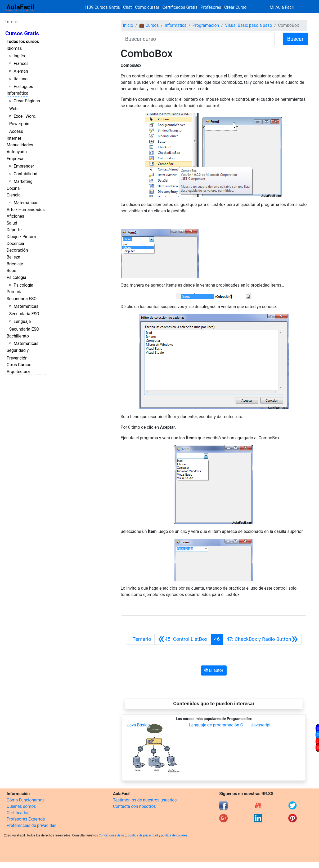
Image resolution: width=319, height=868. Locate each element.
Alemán (21, 71)
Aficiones (15, 216)
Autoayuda (17, 152)
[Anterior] (183, 639)
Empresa (15, 159)
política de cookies (174, 835)
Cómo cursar (147, 7)
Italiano (21, 79)
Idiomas (14, 48)
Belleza (13, 257)
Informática (17, 93)
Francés (21, 63)
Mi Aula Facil (282, 7)
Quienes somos (21, 806)
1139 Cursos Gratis (102, 7)
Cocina (13, 188)
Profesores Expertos (26, 819)
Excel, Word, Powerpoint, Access (23, 124)
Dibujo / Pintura (21, 237)
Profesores (211, 7)
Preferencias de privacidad (32, 825)
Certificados (18, 813)
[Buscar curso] (198, 39)
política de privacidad (143, 835)
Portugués (23, 87)
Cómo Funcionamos (26, 800)
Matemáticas (26, 203)
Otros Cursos (19, 365)
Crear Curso (235, 7)
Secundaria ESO (22, 299)
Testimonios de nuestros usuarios (145, 800)
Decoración (17, 250)
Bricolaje (15, 264)
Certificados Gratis (180, 7)
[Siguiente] (262, 639)
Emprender (24, 166)
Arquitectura (18, 372)
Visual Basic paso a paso (249, 25)
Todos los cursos (23, 41)
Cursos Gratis (22, 33)
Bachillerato (18, 336)
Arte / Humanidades (26, 210)
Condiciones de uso (113, 835)
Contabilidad (25, 174)
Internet (14, 138)
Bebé (11, 271)
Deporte (14, 230)
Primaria (15, 292)
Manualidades (20, 145)
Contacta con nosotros (134, 806)
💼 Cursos (149, 25)
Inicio (11, 22)
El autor (214, 670)
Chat (127, 7)
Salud (12, 223)
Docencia (15, 244)
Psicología (16, 277)
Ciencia (14, 195)
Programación (206, 25)
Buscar (295, 39)
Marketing (23, 181)
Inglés (19, 56)
